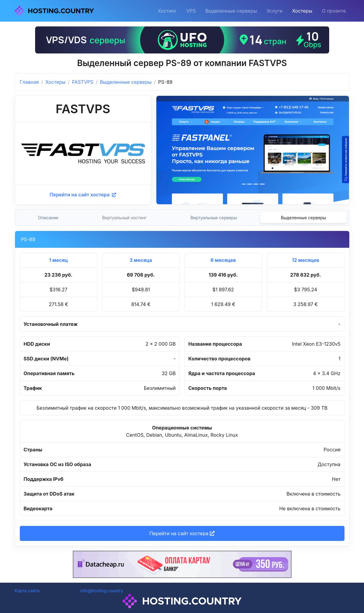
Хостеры (302, 11)
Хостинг (167, 11)
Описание (48, 218)
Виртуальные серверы (214, 218)
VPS (191, 11)
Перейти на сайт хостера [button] (182, 533)
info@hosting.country (102, 591)
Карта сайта (27, 591)
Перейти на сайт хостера (83, 195)
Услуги (275, 11)
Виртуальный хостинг (125, 218)
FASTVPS (83, 82)
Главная (29, 82)
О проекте (334, 11)
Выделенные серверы (231, 11)
